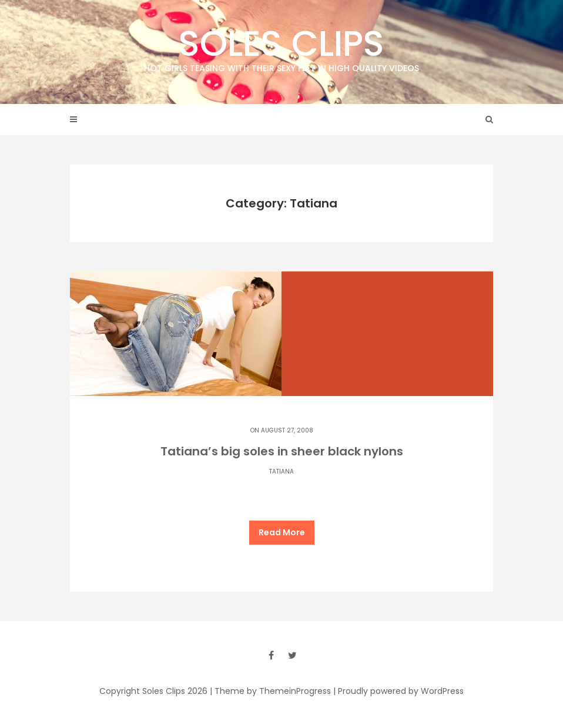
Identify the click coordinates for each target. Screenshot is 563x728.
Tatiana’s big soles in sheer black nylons (282, 451)
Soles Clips (281, 47)
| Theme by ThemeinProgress (270, 691)
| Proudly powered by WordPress (398, 691)
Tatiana (281, 472)
